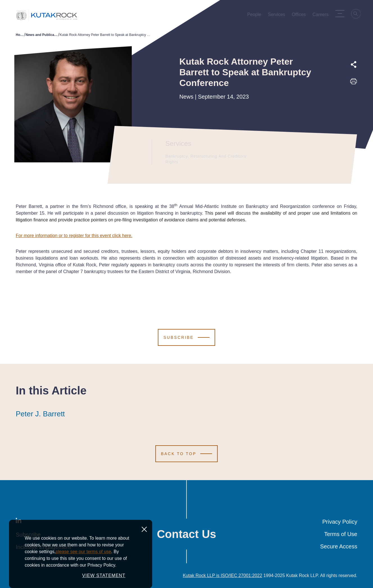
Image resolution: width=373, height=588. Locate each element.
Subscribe (28, 535)
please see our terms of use (83, 580)
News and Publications (42, 35)
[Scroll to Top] (186, 454)
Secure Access (339, 546)
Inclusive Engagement (43, 547)
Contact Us (186, 534)
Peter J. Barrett (40, 414)
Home (20, 35)
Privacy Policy (340, 522)
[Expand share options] (354, 65)
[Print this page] (354, 83)
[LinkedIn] (19, 522)
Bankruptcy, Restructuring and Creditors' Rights (207, 159)
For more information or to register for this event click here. (74, 236)
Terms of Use (341, 534)
